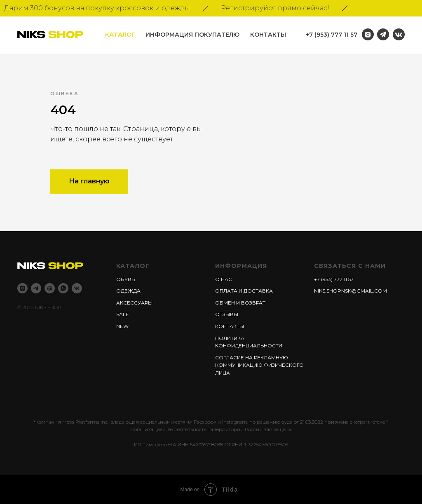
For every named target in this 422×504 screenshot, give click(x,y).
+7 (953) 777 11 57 (332, 35)
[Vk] (77, 288)
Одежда (128, 291)
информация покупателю (192, 35)
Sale (123, 314)
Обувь (125, 279)
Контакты (268, 35)
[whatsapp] (63, 288)
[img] (399, 34)
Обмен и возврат (240, 303)
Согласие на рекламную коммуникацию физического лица (259, 365)
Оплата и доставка (244, 291)
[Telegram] (36, 288)
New (122, 326)
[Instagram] (22, 288)
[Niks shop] (50, 288)
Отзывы (227, 314)
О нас (224, 279)
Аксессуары (134, 303)
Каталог (120, 35)
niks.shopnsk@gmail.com (350, 291)
